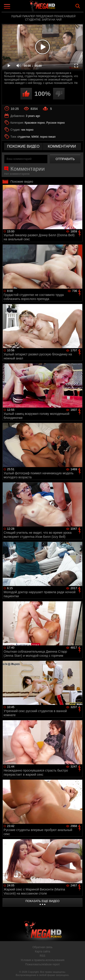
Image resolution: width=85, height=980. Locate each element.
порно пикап (48, 137)
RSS (42, 956)
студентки (24, 137)
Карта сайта (42, 952)
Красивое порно (35, 123)
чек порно (27, 130)
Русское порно (56, 123)
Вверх (78, 972)
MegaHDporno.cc (55, 8)
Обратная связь (42, 947)
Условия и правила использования (42, 960)
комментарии (62, 146)
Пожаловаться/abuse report (42, 964)
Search (78, 6)
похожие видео (23, 146)
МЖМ (35, 137)
